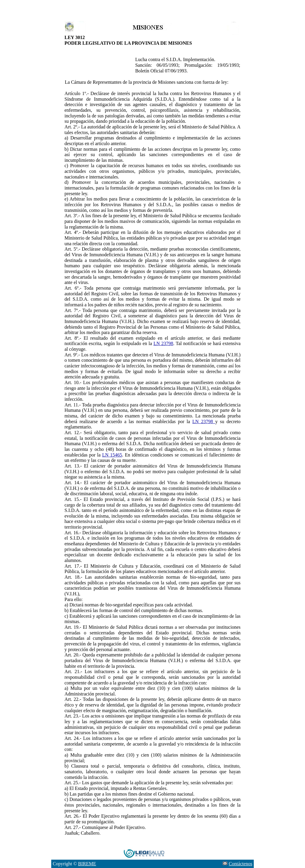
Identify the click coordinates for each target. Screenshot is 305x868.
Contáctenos (241, 864)
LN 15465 (112, 455)
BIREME (87, 864)
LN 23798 (163, 343)
